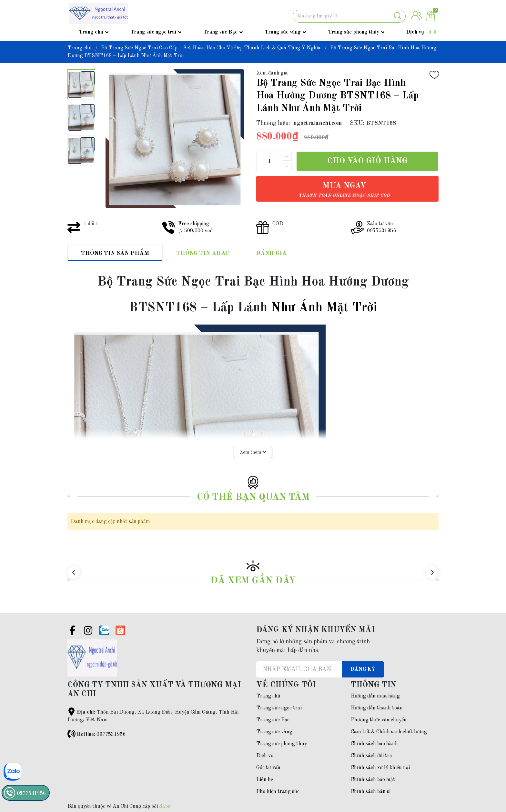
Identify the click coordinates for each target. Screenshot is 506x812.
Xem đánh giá (272, 73)
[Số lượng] (269, 161)
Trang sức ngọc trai (153, 32)
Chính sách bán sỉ (371, 792)
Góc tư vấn (268, 768)
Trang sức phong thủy (354, 32)
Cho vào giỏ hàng (367, 161)
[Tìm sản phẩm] (349, 16)
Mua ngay (344, 190)
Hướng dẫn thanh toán (377, 708)
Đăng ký (363, 669)
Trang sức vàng (283, 32)
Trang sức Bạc (220, 32)
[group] (175, 139)
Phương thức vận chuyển (379, 720)
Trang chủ (91, 32)
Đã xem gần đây (253, 581)
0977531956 (111, 735)
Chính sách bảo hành (374, 744)
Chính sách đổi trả (371, 756)
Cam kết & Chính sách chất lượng (389, 732)
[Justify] (398, 16)
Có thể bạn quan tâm (253, 497)
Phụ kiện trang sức (278, 792)
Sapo (165, 807)
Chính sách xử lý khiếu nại (380, 768)
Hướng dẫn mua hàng (375, 696)
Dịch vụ (415, 32)
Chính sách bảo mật (373, 780)
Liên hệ (265, 780)
